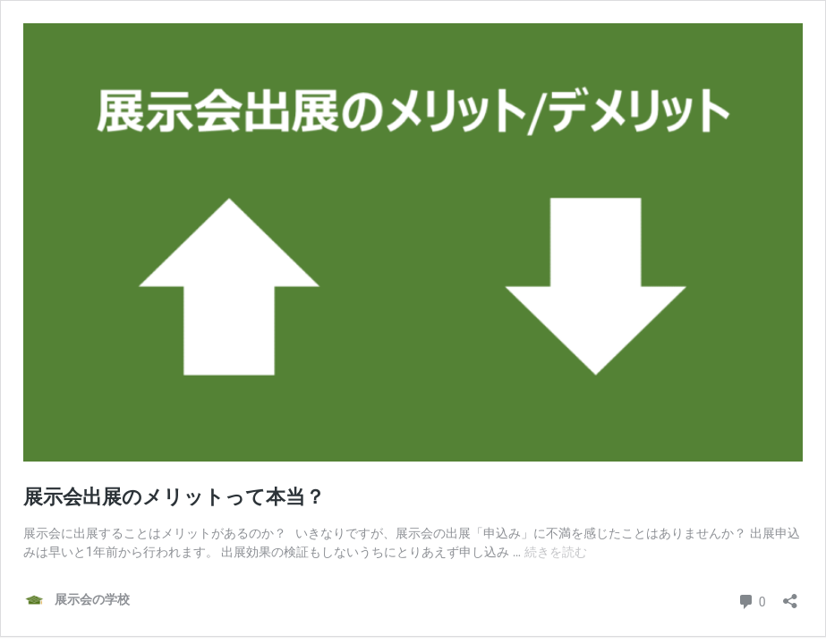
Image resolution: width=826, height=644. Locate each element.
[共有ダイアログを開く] (790, 595)
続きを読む (556, 552)
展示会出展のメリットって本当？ (174, 497)
